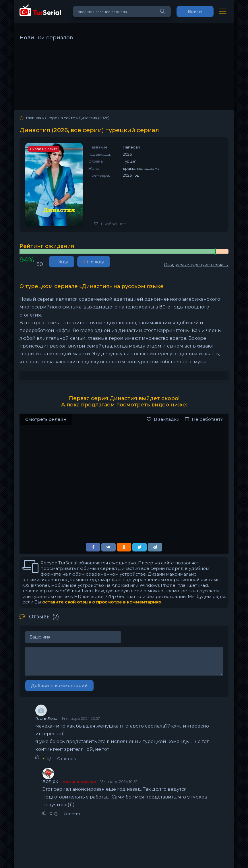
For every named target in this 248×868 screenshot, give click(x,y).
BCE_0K (50, 782)
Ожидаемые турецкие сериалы (196, 265)
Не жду (94, 262)
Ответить (66, 759)
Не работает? (204, 419)
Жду (62, 262)
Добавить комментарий (59, 685)
